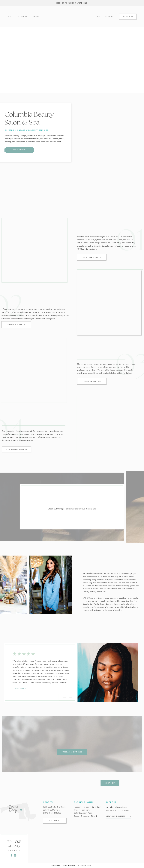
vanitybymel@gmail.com (117, 807)
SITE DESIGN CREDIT (85, 865)
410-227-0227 (123, 811)
